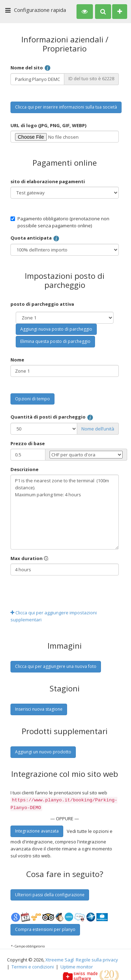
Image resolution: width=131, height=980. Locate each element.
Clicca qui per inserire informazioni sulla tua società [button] (66, 107)
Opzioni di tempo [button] (32, 399)
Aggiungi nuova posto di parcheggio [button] (56, 329)
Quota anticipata (35, 238)
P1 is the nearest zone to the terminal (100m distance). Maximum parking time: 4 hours (65, 512)
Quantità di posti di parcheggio (52, 417)
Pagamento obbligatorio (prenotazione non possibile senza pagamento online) (60, 222)
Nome (17, 360)
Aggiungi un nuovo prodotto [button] (43, 752)
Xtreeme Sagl (60, 958)
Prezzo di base (28, 443)
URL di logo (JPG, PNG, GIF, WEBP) (49, 125)
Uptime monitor (77, 965)
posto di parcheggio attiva (42, 304)
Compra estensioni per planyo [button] (45, 928)
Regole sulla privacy (97, 958)
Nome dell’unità (98, 429)
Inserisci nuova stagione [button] (39, 709)
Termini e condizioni (33, 965)
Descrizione (24, 469)
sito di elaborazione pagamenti (48, 181)
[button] (85, 12)
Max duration (30, 558)
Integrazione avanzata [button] (37, 830)
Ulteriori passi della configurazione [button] (50, 893)
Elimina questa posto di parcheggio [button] (55, 341)
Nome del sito (31, 68)
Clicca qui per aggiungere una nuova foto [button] (56, 666)
